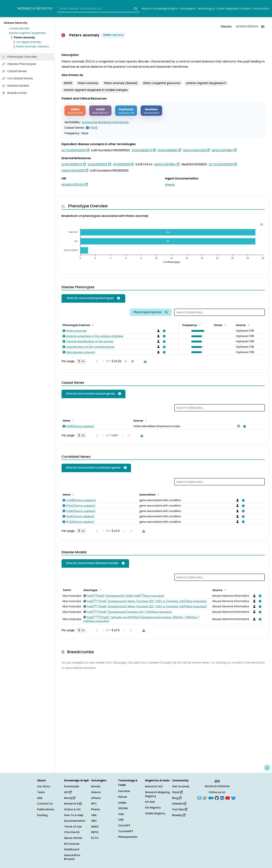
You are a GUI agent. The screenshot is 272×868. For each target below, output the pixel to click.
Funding (42, 815)
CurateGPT (126, 831)
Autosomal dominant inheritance (105, 122)
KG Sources (72, 844)
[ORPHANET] (126, 111)
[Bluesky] (233, 798)
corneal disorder (19, 28)
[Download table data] (144, 361)
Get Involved (181, 786)
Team (41, 792)
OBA (94, 815)
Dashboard (72, 849)
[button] (197, 331)
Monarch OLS (154, 786)
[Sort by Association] (158, 494)
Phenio (96, 809)
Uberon (96, 792)
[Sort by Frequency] (199, 325)
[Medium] (211, 798)
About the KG (73, 838)
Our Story (44, 786)
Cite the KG (72, 832)
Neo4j (70, 798)
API (68, 792)
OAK (121, 814)
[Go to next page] (125, 361)
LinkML (122, 803)
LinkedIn (179, 804)
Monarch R (73, 804)
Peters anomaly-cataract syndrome (33, 46)
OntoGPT (124, 825)
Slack (177, 792)
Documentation (75, 821)
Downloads (72, 786)
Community (260, 9)
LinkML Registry (155, 813)
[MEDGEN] (151, 111)
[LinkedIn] (222, 798)
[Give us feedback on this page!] (267, 768)
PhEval (123, 797)
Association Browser (72, 857)
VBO (94, 821)
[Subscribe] (199, 798)
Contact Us (45, 804)
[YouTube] (228, 798)
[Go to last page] (132, 361)
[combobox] (98, 9)
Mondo (96, 786)
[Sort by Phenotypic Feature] (92, 325)
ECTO (95, 838)
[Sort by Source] (248, 325)
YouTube (180, 809)
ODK (121, 820)
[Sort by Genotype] (100, 590)
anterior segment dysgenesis (27, 33)
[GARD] (100, 111)
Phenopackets (128, 837)
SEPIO (95, 832)
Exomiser (124, 791)
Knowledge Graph (165, 9)
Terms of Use (73, 827)
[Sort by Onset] (224, 325)
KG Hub (150, 802)
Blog (177, 798)
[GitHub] (217, 798)
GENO (95, 827)
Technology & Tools (211, 9)
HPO (94, 804)
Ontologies (187, 9)
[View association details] (163, 331)
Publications (46, 809)
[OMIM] (75, 111)
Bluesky (179, 815)
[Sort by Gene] (72, 420)
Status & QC (72, 809)
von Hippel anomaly (29, 42)
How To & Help (74, 815)
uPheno (96, 798)
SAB (40, 798)
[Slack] (205, 798)
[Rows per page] (81, 361)
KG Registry (153, 808)
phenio (170, 185)
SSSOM (123, 808)
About (146, 9)
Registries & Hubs (238, 9)
